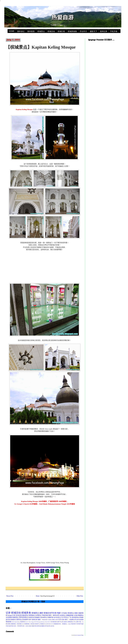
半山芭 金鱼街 (63, 622)
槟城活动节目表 (50, 613)
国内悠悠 (31, 31)
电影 (59, 613)
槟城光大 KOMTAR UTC (47, 624)
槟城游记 (13, 620)
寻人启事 (76, 622)
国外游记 (21, 31)
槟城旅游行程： (58, 624)
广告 (70, 617)
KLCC (27, 622)
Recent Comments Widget (79, 635)
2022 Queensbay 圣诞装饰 (18, 622)
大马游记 (64, 613)
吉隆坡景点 (70, 622)
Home (38, 596)
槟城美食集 (72, 31)
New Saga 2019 (33, 622)
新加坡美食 (75, 617)
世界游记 (32, 615)
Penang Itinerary (41, 622)
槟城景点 (41, 31)
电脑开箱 (51, 617)
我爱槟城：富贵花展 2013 (18, 624)
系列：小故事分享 (70, 620)
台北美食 (9, 617)
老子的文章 (47, 626)
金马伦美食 (80, 620)
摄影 (41, 613)
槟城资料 (25, 620)
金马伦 (52, 626)
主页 (14, 615)
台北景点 (62, 615)
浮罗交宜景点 (23, 617)
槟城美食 (26, 613)
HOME (12, 31)
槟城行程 (61, 31)
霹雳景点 (19, 620)
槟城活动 (51, 31)
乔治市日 (83, 31)
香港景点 (71, 613)
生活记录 (19, 615)
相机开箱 (34, 626)
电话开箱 (11, 626)
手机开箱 (114, 31)
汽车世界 (78, 624)
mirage (10, 615)
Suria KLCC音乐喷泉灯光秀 (52, 622)
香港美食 (9, 622)
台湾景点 (38, 615)
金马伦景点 (57, 617)
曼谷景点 (25, 615)
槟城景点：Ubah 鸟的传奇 (69, 624)
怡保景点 (15, 617)
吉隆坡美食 (70, 615)
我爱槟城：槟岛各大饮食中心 (32, 624)
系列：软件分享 (54, 615)
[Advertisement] (45, 267)
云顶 (75, 615)
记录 (8, 613)
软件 (30, 620)
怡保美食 (31, 617)
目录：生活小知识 (27, 626)
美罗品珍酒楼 (40, 626)
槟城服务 (37, 617)
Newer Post (10, 596)
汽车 (60, 620)
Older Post (80, 596)
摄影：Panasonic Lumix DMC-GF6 (48, 620)
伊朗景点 (80, 615)
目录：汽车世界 (18, 626)
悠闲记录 (104, 31)
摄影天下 (93, 31)
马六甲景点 (65, 617)
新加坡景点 (44, 617)
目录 (63, 620)
